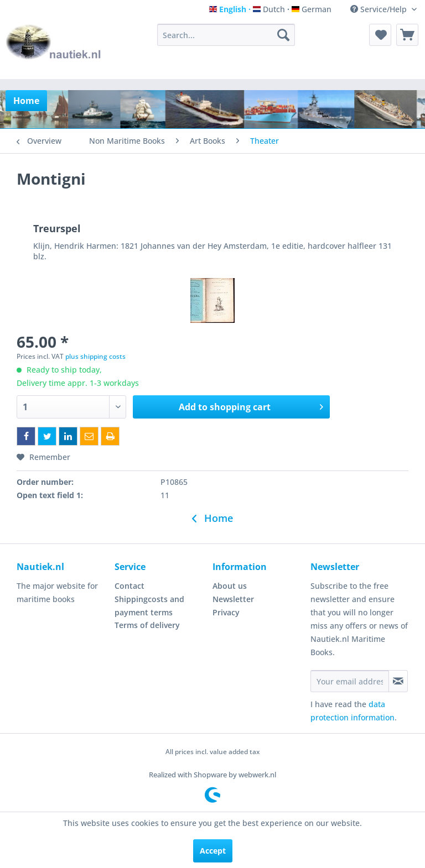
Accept (213, 851)
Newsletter (233, 599)
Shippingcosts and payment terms (149, 606)
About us (230, 586)
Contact (129, 586)
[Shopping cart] (407, 35)
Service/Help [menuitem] (380, 9)
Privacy (226, 612)
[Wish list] (380, 35)
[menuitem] (226, 35)
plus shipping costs (95, 356)
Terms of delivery (147, 625)
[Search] (283, 35)
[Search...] (226, 35)
